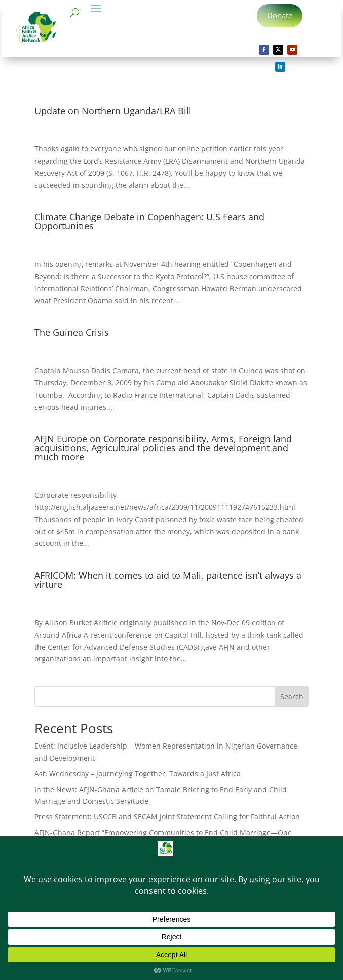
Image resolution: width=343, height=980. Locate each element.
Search (292, 697)
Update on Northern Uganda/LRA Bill (113, 111)
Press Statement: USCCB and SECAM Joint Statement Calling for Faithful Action (167, 817)
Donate (280, 15)
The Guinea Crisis (72, 332)
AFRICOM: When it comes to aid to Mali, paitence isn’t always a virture (168, 580)
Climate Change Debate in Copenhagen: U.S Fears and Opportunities (149, 221)
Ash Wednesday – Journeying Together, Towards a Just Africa (138, 774)
